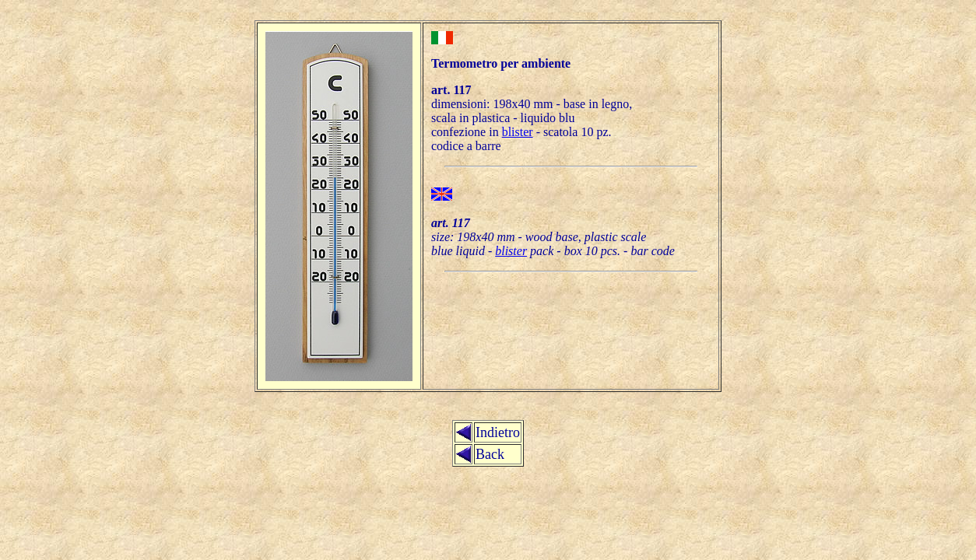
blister (518, 132)
